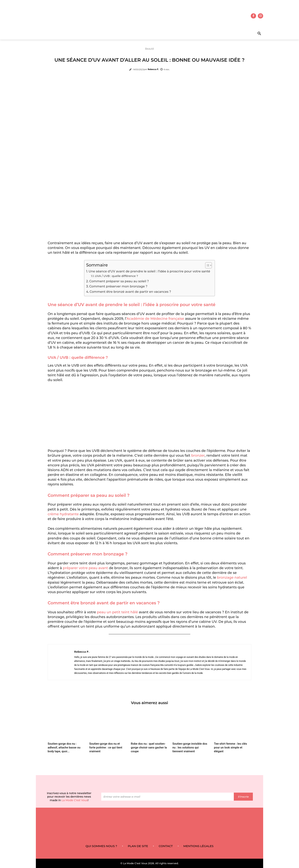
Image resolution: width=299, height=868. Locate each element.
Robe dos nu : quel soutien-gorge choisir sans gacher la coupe (149, 748)
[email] (168, 797)
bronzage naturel (232, 578)
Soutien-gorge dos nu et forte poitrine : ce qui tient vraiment (106, 748)
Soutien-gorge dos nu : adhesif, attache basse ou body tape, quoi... (64, 748)
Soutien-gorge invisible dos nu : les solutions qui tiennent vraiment (190, 748)
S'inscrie (243, 797)
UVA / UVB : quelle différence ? (117, 276)
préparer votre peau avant (85, 568)
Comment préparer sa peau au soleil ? (119, 281)
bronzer (198, 456)
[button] (248, 34)
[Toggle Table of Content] (207, 265)
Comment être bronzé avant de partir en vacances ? (131, 292)
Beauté (149, 49)
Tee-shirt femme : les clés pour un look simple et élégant (230, 748)
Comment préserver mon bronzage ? (119, 286)
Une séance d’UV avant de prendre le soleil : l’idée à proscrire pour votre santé (150, 271)
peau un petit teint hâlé (117, 612)
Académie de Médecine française (155, 319)
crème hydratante (63, 514)
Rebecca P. (153, 69)
